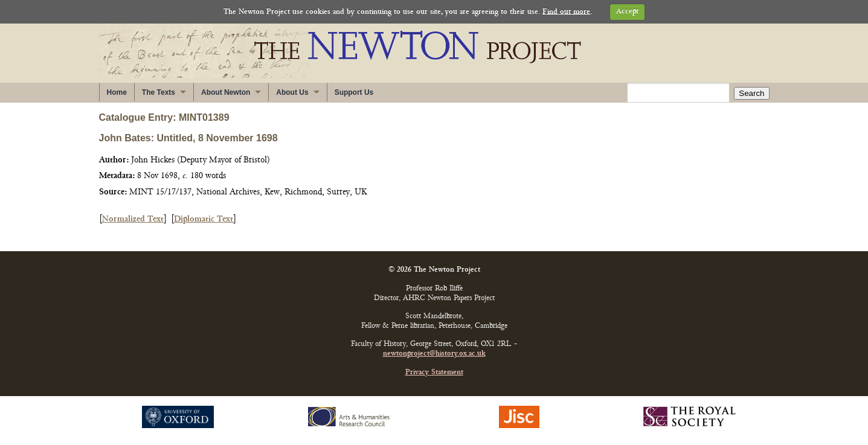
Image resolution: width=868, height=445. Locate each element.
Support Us (354, 92)
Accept (627, 12)
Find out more (566, 12)
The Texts (159, 92)
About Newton (226, 92)
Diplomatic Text (204, 219)
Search (751, 93)
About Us (292, 92)
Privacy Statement (434, 373)
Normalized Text (133, 219)
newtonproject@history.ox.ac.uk (434, 354)
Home (117, 92)
